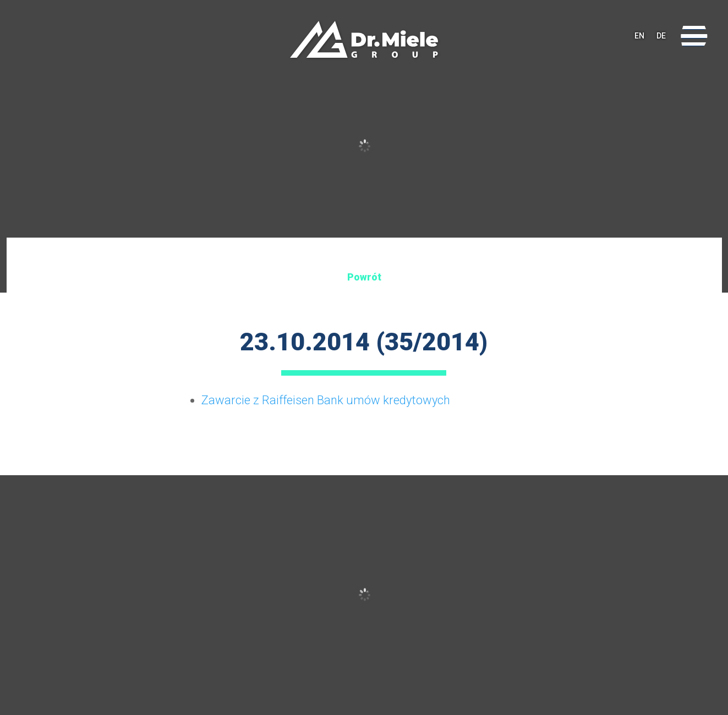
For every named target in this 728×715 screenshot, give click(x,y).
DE (661, 36)
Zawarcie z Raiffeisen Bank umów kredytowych (326, 400)
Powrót (364, 277)
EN (639, 36)
